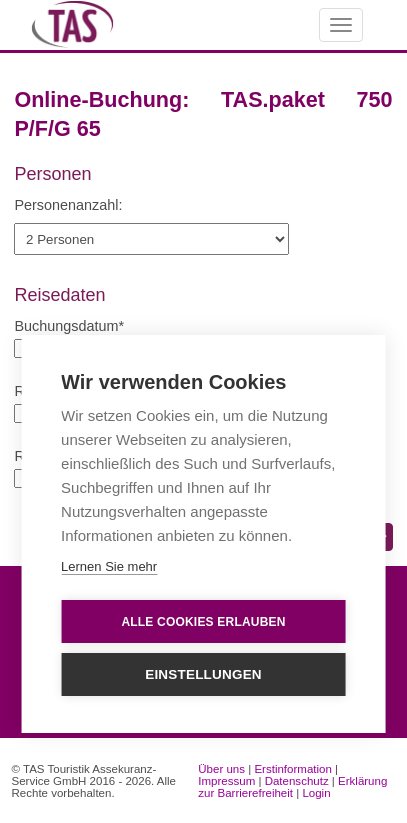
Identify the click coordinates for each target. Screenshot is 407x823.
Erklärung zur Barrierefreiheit (292, 787)
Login (316, 793)
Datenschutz (297, 781)
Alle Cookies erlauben (203, 622)
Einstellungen (203, 675)
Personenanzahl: (68, 205)
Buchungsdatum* (69, 326)
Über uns (221, 769)
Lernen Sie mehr (109, 567)
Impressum (226, 781)
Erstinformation (292, 769)
